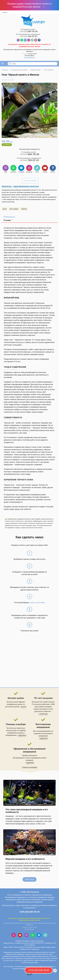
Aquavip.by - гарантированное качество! (20, 186)
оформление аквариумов (42, 895)
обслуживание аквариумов (15, 897)
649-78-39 (29, 32)
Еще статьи (29, 879)
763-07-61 (29, 36)
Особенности (9, 217)
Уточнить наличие (30, 181)
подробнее (22, 735)
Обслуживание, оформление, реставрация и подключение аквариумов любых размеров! (29, 50)
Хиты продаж (14, 209)
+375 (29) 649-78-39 (29, 912)
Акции (5, 209)
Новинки (24, 209)
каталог (24, 707)
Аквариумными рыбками (11, 190)
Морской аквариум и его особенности (25, 859)
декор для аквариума (34, 902)
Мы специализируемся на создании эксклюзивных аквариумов (43, 733)
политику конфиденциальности (23, 969)
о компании (43, 714)
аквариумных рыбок (15, 733)
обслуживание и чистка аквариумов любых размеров (29, 759)
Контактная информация (30, 914)
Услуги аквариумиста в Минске (19, 895)
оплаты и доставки (37, 603)
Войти (4, 12)
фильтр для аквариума (31, 900)
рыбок (20, 4)
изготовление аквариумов (37, 897)
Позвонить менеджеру (30, 767)
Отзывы (8, 220)
